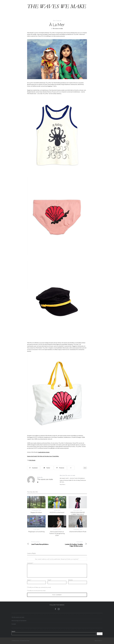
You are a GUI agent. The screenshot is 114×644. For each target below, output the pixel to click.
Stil (60, 21)
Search (13, 631)
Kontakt (14, 624)
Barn (54, 21)
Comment (30, 563)
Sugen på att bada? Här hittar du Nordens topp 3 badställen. (43, 456)
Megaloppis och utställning (36, 532)
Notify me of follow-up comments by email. (40, 587)
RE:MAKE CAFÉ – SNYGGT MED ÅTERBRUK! (72, 478)
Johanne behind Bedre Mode (78, 532)
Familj (58, 21)
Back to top (98, 641)
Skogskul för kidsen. (36, 512)
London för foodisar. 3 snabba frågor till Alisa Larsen (72, 544)
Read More (63, 484)
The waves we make (58, 29)
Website (70, 580)
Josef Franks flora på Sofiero (42, 543)
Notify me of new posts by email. (37, 591)
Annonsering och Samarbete (19, 621)
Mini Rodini (32, 460)
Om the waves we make (18, 617)
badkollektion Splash (44, 452)
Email (49, 580)
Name (29, 580)
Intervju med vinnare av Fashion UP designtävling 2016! (57, 533)
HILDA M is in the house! (57, 512)
